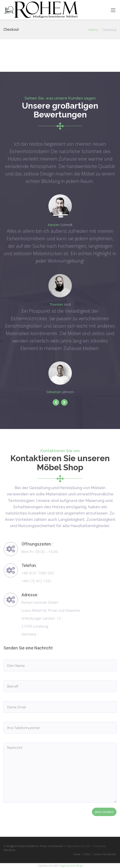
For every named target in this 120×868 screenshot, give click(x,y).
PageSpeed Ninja (71, 865)
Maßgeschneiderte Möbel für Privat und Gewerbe (34, 846)
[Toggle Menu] (113, 10)
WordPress (9, 850)
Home (93, 30)
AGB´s (87, 854)
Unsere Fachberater (105, 854)
